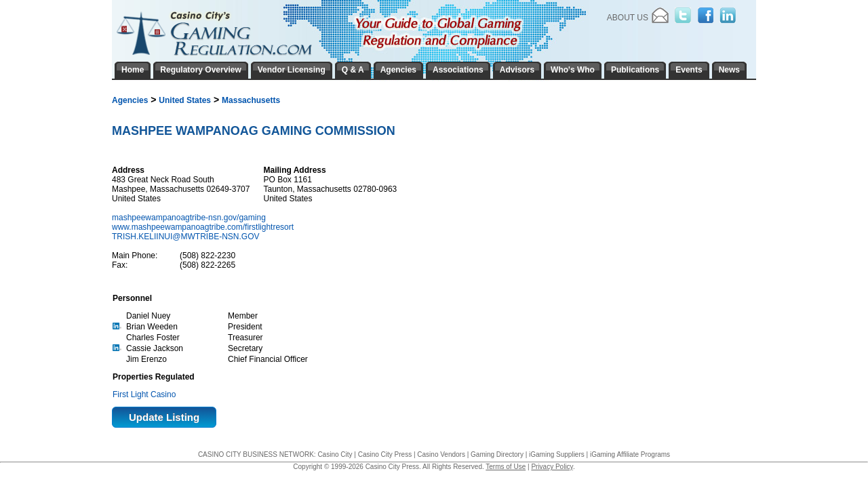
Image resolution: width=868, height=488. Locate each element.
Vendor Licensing (292, 70)
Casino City (335, 454)
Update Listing (164, 417)
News (729, 70)
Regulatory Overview (200, 70)
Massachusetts (251, 100)
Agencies (130, 100)
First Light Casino (144, 394)
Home (133, 70)
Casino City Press (385, 454)
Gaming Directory (497, 454)
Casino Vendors (441, 454)
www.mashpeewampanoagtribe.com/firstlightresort (204, 227)
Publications (635, 70)
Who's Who (573, 70)
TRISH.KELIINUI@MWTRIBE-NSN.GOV (186, 237)
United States (185, 100)
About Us (628, 18)
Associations (458, 70)
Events (689, 70)
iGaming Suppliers (557, 454)
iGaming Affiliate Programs (630, 454)
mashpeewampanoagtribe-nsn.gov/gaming (190, 218)
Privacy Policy (552, 467)
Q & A (353, 70)
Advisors (517, 70)
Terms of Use (506, 467)
